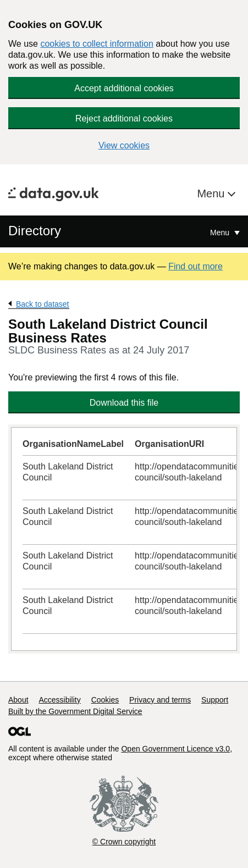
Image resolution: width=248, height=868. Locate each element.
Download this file (124, 403)
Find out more (195, 266)
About (18, 700)
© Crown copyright (124, 842)
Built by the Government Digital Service (75, 711)
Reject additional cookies (124, 118)
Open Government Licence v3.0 (175, 749)
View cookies (124, 145)
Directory (35, 231)
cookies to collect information (97, 44)
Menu (212, 193)
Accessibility (59, 700)
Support (215, 700)
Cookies (105, 700)
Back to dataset (43, 304)
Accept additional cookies (124, 88)
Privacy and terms (160, 700)
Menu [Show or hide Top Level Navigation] (221, 233)
